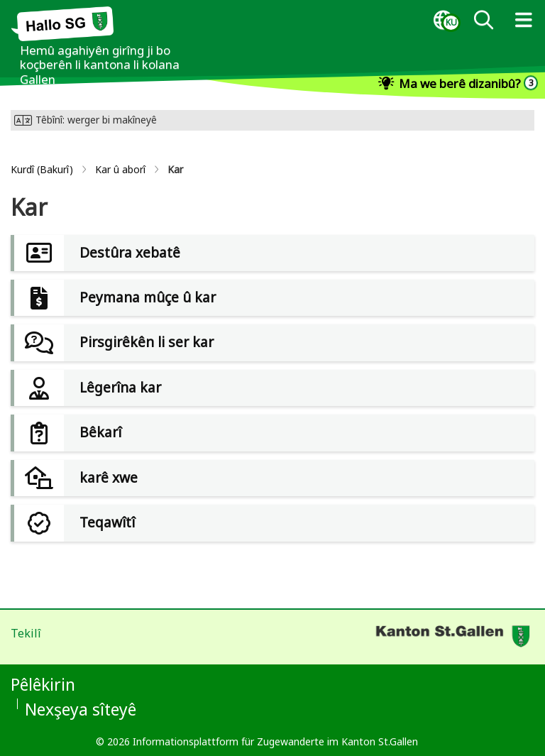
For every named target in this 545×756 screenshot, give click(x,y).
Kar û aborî (120, 169)
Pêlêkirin (43, 684)
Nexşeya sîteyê (81, 709)
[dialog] (443, 21)
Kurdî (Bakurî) (42, 169)
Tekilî (26, 633)
